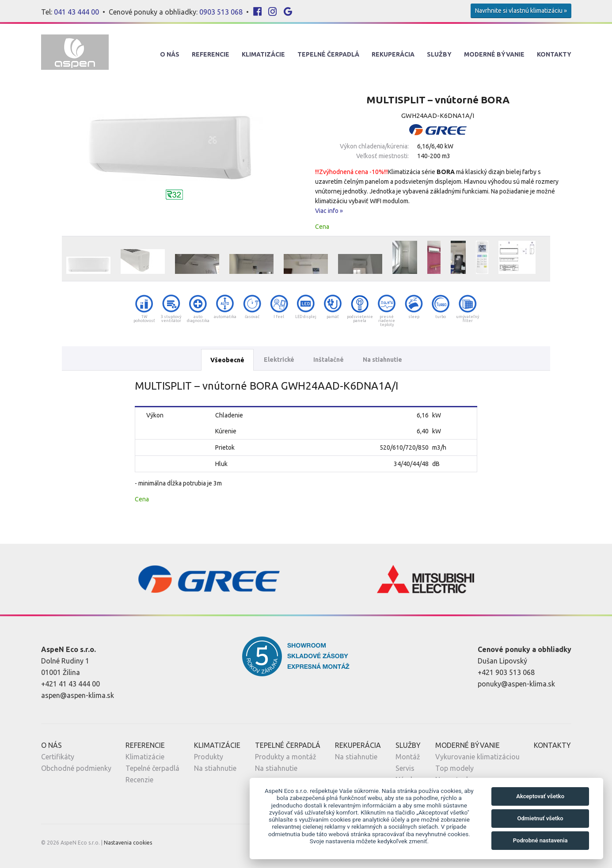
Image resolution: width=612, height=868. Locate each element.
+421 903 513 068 (506, 672)
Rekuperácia (393, 54)
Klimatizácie (263, 54)
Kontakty (554, 54)
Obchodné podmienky (76, 768)
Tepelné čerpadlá (152, 768)
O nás (170, 54)
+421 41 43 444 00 (70, 684)
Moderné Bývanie (494, 54)
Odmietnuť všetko (540, 818)
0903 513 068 (221, 12)
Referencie (211, 54)
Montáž (408, 757)
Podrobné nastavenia (540, 840)
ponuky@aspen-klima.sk (516, 684)
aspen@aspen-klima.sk (78, 695)
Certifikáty (58, 757)
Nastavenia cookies (128, 843)
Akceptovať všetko (540, 796)
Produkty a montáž (286, 757)
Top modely (454, 768)
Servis (405, 768)
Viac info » (329, 211)
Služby (439, 54)
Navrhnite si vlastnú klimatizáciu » (521, 11)
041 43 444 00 (76, 12)
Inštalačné (329, 360)
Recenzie (139, 780)
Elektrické (279, 360)
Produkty (209, 757)
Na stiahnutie (382, 360)
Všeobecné (227, 360)
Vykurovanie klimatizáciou (477, 757)
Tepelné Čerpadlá (328, 54)
